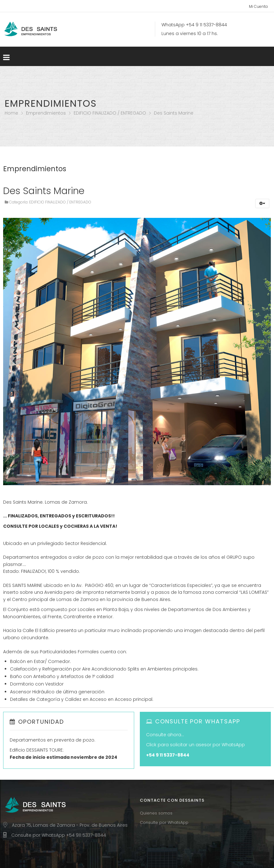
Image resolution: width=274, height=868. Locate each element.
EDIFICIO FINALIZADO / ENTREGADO (110, 113)
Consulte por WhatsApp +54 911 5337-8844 (59, 835)
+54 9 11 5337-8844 (206, 25)
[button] (262, 203)
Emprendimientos (46, 113)
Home (11, 113)
